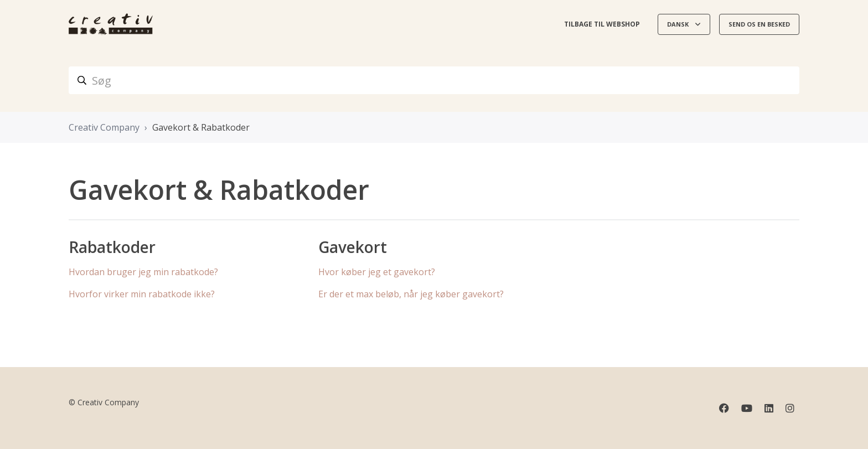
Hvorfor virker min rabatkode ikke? (142, 294)
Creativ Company (104, 127)
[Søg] (434, 80)
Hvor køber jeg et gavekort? (377, 272)
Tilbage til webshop (602, 24)
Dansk (679, 24)
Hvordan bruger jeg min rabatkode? (143, 272)
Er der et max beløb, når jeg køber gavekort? (411, 294)
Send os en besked (759, 24)
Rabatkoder (112, 247)
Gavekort (353, 247)
